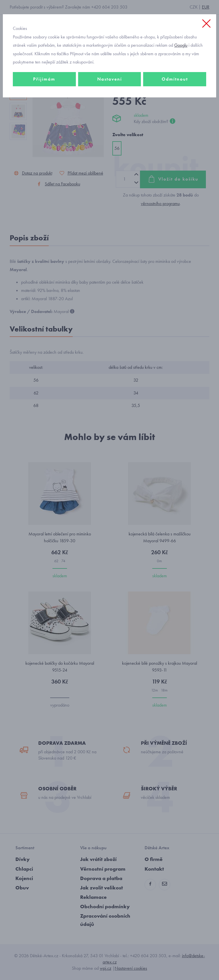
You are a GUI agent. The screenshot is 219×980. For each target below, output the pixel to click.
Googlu (181, 45)
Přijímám (44, 79)
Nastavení (110, 79)
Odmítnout (175, 79)
